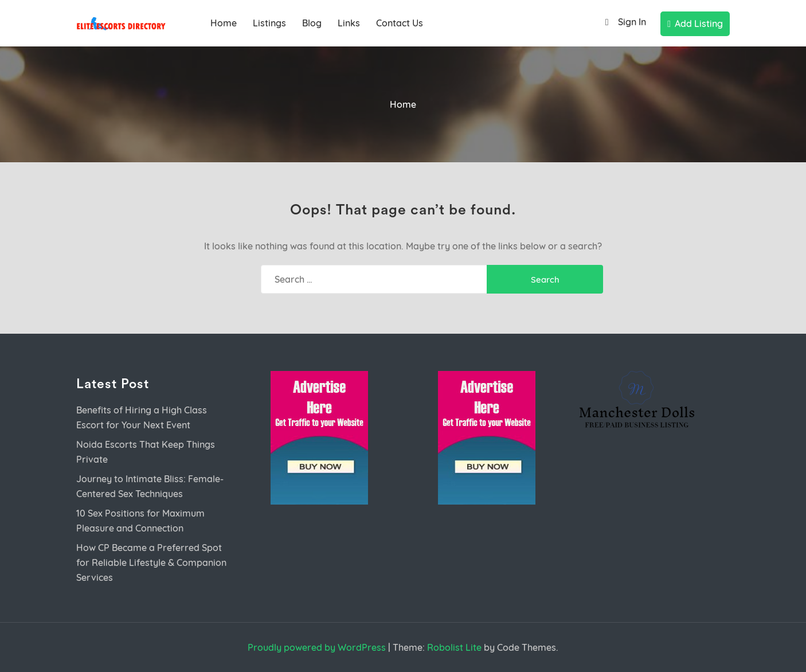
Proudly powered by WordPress (317, 647)
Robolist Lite (454, 647)
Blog (312, 23)
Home (224, 23)
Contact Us (400, 23)
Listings (269, 23)
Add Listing (695, 24)
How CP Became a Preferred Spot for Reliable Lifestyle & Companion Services (151, 562)
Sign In (623, 23)
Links (349, 23)
